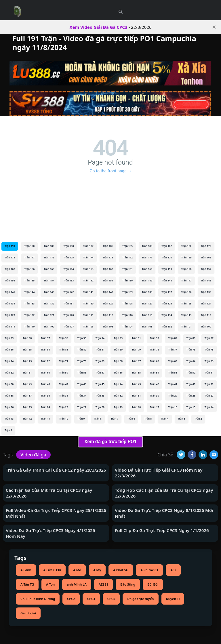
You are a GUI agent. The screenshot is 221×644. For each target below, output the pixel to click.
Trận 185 (127, 246)
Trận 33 (100, 396)
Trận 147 (186, 281)
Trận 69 (100, 361)
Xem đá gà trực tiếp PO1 (110, 442)
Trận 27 (209, 396)
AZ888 (103, 584)
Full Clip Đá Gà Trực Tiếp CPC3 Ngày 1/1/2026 (162, 530)
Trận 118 (108, 315)
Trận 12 (27, 419)
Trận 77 (173, 350)
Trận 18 (136, 407)
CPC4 (91, 599)
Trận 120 (68, 315)
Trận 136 (186, 292)
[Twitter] (181, 455)
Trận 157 (206, 269)
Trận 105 (108, 327)
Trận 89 (173, 338)
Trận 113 (186, 315)
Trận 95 (82, 338)
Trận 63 (209, 361)
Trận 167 (10, 269)
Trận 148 (167, 281)
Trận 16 (173, 407)
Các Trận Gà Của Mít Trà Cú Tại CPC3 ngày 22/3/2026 (49, 493)
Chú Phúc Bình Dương (38, 599)
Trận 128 (127, 304)
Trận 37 (27, 396)
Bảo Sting (128, 584)
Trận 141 (88, 292)
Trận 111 (10, 327)
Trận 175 (68, 258)
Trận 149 (147, 281)
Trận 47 (63, 384)
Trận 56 (118, 373)
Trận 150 (127, 281)
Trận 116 (127, 315)
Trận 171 (147, 258)
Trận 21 (82, 407)
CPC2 (71, 599)
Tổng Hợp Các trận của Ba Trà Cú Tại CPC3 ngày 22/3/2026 (164, 493)
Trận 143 (49, 292)
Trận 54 (154, 373)
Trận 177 (29, 258)
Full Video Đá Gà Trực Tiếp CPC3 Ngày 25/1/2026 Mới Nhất (56, 513)
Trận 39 (209, 384)
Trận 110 (29, 327)
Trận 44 (118, 384)
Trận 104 (127, 327)
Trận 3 (182, 419)
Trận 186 (108, 246)
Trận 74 (9, 361)
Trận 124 (206, 304)
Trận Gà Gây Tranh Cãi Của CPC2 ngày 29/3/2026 (56, 470)
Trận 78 (154, 350)
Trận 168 (206, 258)
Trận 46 (82, 384)
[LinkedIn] (203, 455)
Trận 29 (173, 396)
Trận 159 (167, 269)
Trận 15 (191, 407)
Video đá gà (33, 455)
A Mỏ (77, 570)
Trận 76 (191, 350)
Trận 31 (136, 396)
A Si (173, 570)
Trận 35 (63, 396)
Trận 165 (49, 269)
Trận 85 (27, 350)
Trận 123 (10, 315)
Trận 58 (82, 373)
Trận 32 (118, 396)
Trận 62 (9, 373)
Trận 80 (118, 350)
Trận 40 (191, 384)
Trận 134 (10, 304)
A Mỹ (97, 570)
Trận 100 (206, 327)
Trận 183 (147, 246)
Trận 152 (88, 281)
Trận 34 (82, 396)
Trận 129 (108, 304)
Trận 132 (49, 304)
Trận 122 (29, 315)
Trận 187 (88, 246)
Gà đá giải (28, 613)
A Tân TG (27, 584)
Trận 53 (173, 373)
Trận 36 (45, 396)
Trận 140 (108, 292)
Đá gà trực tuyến (140, 599)
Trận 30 (154, 396)
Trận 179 (206, 246)
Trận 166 (29, 269)
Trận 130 (88, 304)
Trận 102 (167, 327)
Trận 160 (147, 269)
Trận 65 (173, 361)
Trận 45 (100, 384)
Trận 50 (9, 384)
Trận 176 (49, 258)
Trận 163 (88, 269)
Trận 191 (10, 246)
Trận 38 (9, 396)
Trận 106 (88, 327)
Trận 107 (68, 327)
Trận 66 (154, 361)
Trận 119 (88, 315)
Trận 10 (63, 419)
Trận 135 (206, 292)
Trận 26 (9, 407)
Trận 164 (68, 269)
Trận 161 (127, 269)
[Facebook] (192, 455)
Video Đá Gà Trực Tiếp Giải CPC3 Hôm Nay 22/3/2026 (159, 473)
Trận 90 (154, 338)
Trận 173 (108, 258)
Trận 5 (148, 419)
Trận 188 (68, 246)
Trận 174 (88, 258)
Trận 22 (63, 407)
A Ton (50, 584)
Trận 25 (27, 407)
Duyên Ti (173, 599)
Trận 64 (191, 361)
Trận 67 (136, 361)
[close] (214, 27)
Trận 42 (154, 384)
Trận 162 (108, 269)
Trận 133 (29, 304)
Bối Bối (153, 584)
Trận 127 (147, 304)
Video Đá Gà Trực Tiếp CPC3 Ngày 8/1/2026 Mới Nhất (164, 513)
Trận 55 (136, 373)
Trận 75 (209, 350)
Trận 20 (100, 407)
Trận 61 (27, 373)
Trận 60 (45, 373)
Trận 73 (27, 361)
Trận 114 (167, 315)
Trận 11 (45, 419)
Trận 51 (209, 373)
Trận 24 (45, 407)
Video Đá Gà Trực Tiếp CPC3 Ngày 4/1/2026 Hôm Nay (50, 533)
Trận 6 (131, 419)
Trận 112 (206, 315)
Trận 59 (63, 373)
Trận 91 (136, 338)
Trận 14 (209, 407)
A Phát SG (121, 570)
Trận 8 (98, 419)
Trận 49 (27, 384)
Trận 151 (108, 281)
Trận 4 (165, 419)
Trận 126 (167, 304)
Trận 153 (68, 281)
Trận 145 (10, 292)
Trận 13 (9, 419)
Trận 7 (115, 419)
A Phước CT (149, 570)
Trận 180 (186, 246)
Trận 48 (45, 384)
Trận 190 (29, 246)
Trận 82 (82, 350)
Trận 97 (45, 338)
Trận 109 (49, 327)
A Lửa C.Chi (52, 570)
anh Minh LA (77, 584)
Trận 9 (81, 419)
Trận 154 (49, 281)
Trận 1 (8, 430)
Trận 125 (186, 304)
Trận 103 (147, 327)
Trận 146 (206, 281)
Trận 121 (49, 315)
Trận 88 (191, 338)
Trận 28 (191, 396)
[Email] (214, 455)
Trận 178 (10, 258)
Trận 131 (68, 304)
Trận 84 (45, 350)
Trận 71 (63, 361)
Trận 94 (100, 338)
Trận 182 (167, 246)
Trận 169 (186, 258)
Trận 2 (198, 419)
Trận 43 (136, 384)
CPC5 (111, 599)
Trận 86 (9, 350)
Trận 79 (136, 350)
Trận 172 (127, 258)
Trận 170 (167, 258)
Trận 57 (100, 373)
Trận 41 (173, 384)
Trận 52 (191, 373)
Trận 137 (167, 292)
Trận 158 (186, 269)
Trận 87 (209, 338)
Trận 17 (154, 407)
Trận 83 (63, 350)
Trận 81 (100, 350)
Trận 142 (68, 292)
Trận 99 (9, 338)
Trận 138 (147, 292)
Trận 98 (27, 338)
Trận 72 (45, 361)
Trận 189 (49, 246)
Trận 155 (29, 281)
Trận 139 (127, 292)
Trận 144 (29, 292)
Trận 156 (10, 281)
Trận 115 (147, 315)
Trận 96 (63, 338)
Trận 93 (118, 338)
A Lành (26, 570)
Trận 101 (186, 327)
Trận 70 (82, 361)
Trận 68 (118, 361)
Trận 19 (118, 407)
